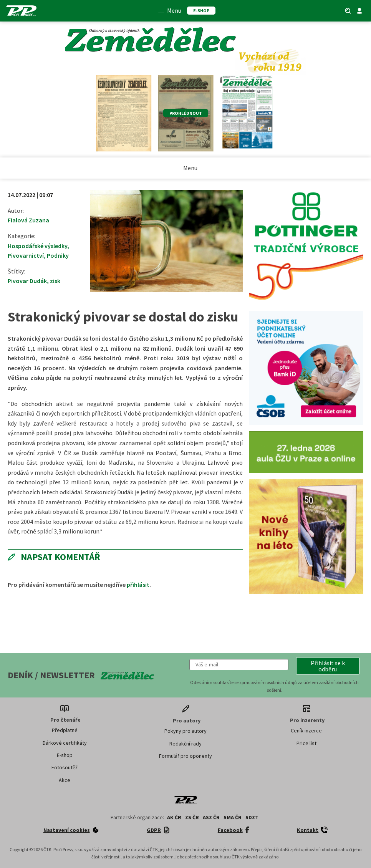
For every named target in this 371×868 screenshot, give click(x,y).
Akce (65, 780)
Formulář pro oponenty (185, 756)
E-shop (65, 755)
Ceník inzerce (306, 731)
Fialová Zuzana (28, 220)
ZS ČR (192, 817)
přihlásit (138, 585)
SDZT (252, 817)
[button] (328, 666)
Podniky (58, 255)
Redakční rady (185, 744)
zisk (55, 281)
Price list (306, 743)
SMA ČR (233, 817)
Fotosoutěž (65, 767)
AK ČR (174, 817)
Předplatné (65, 730)
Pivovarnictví (26, 255)
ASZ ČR (211, 817)
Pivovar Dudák (27, 281)
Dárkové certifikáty (65, 743)
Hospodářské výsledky (37, 246)
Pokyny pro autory (185, 731)
